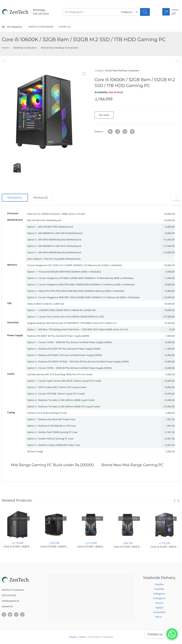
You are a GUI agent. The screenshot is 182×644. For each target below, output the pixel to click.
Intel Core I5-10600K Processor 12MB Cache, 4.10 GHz (56, 214)
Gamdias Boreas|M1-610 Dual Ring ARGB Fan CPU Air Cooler (60, 374)
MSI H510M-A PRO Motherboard (56, 227)
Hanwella (159, 589)
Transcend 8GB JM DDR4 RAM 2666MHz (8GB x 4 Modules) (70, 272)
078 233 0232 (41, 14)
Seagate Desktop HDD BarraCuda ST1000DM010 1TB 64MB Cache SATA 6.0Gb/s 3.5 (72, 323)
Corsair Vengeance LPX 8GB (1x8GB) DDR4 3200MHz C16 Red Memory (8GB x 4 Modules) (86, 278)
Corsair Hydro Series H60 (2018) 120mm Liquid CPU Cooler (70, 381)
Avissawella (159, 612)
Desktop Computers (25, 48)
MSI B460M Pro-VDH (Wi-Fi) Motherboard (60, 233)
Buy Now (104, 115)
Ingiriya (159, 607)
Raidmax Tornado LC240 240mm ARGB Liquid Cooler (67, 400)
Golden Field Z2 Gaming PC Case (56, 439)
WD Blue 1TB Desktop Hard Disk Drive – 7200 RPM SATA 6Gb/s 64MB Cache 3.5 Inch (83, 329)
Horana (159, 603)
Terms (82, 637)
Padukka (159, 584)
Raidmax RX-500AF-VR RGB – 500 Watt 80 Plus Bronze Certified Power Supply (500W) (84, 362)
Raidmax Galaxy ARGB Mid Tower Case (59, 445)
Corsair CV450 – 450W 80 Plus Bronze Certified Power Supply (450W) (75, 342)
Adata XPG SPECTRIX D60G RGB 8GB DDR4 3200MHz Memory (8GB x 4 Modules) (81, 291)
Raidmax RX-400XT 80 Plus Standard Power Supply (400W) (58, 336)
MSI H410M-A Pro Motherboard (44, 220)
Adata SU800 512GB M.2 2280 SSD (46, 304)
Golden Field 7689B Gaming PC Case (58, 432)
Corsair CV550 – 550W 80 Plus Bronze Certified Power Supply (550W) (75, 368)
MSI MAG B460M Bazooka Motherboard (60, 240)
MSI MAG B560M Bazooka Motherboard (60, 252)
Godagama (159, 594)
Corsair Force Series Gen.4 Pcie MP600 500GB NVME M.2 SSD (71, 317)
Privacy (73, 637)
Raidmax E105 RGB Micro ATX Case (57, 426)
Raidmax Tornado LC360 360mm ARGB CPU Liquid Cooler (69, 406)
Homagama (159, 598)
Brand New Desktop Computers (59, 48)
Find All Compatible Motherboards (62, 259)
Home (5, 48)
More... (159, 617)
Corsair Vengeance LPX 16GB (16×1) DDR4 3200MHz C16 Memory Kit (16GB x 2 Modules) (75, 265)
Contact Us (64, 27)
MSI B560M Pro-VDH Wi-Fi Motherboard (60, 246)
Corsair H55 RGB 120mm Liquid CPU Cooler (62, 394)
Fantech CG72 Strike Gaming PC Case (47, 413)
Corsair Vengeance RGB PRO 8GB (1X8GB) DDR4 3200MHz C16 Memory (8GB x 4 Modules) (87, 284)
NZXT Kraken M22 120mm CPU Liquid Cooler (62, 387)
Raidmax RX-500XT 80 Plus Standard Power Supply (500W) (69, 349)
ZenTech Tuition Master (41, 27)
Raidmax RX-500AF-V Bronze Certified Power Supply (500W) (70, 355)
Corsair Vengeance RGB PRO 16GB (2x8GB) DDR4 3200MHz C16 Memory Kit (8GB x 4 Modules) (89, 297)
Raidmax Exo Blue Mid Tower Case (57, 419)
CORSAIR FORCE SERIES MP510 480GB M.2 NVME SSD (67, 310)
